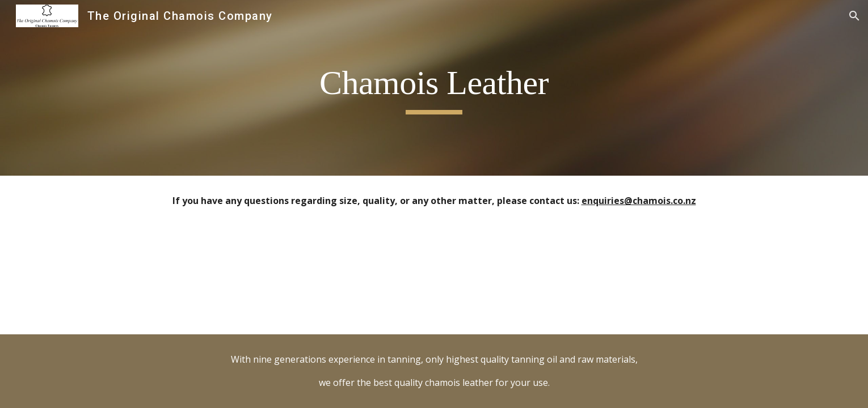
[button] (854, 16)
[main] (434, 88)
